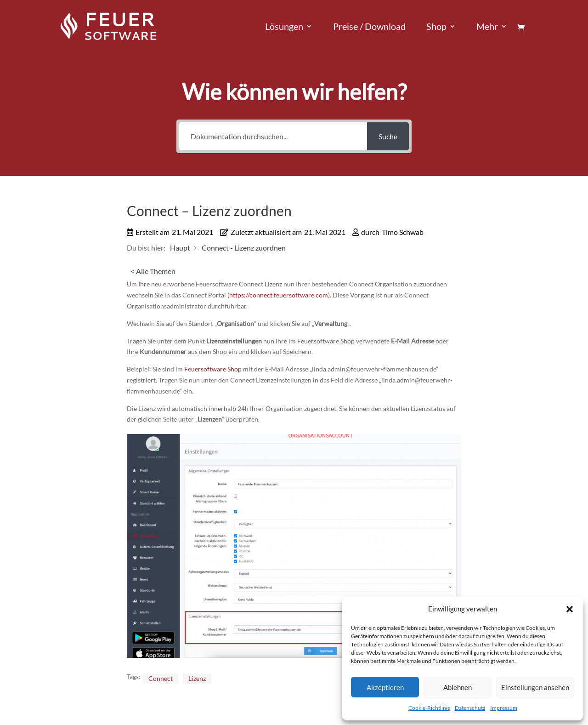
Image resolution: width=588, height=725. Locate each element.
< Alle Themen (153, 271)
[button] (570, 609)
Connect (161, 678)
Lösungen (284, 27)
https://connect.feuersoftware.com (279, 295)
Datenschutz (470, 708)
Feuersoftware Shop (213, 369)
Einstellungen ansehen (535, 687)
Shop (436, 27)
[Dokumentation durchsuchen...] (273, 136)
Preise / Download (369, 27)
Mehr (487, 27)
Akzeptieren (385, 687)
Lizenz (197, 678)
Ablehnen (458, 687)
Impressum (504, 708)
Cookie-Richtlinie (429, 708)
